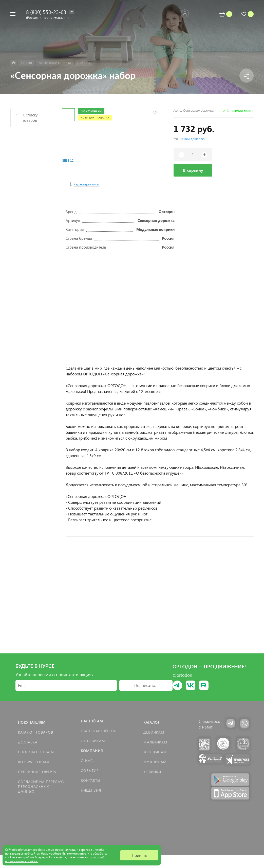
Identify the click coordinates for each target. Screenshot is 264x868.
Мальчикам (155, 742)
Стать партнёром (98, 731)
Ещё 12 (68, 160)
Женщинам (155, 752)
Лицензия (91, 790)
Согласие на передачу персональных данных (41, 786)
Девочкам (154, 732)
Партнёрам (92, 721)
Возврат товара (34, 762)
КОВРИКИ (152, 772)
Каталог (152, 722)
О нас (87, 761)
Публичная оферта (37, 772)
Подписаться (146, 685)
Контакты (91, 780)
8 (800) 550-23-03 (46, 12)
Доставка (28, 742)
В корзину (193, 170)
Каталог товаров (36, 732)
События (90, 770)
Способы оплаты (36, 752)
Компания (92, 751)
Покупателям (32, 722)
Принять (139, 855)
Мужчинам (155, 762)
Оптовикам (93, 741)
